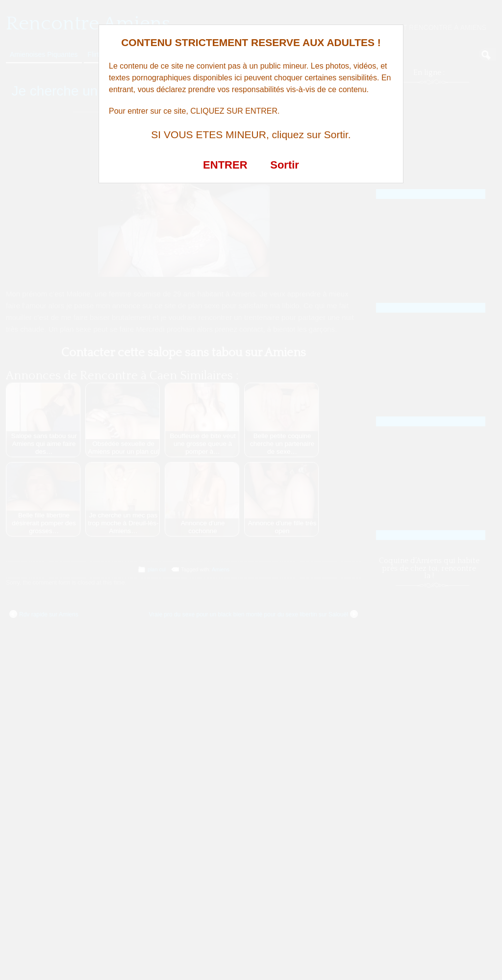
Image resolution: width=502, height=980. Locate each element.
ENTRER (225, 165)
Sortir (285, 165)
